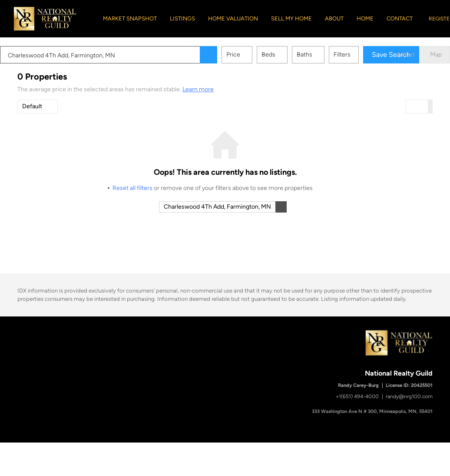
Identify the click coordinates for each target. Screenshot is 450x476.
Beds (286, 55)
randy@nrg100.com (409, 396)
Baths (322, 55)
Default (32, 106)
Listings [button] (182, 18)
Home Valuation (233, 18)
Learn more (198, 89)
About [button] (334, 18)
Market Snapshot (130, 18)
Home (365, 18)
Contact (400, 18)
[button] (226, 55)
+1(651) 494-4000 (357, 396)
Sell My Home (291, 18)
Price (251, 55)
